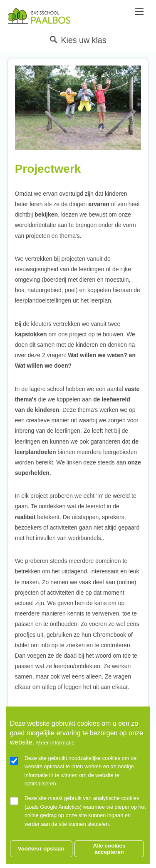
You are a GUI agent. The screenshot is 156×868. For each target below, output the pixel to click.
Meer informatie (56, 754)
